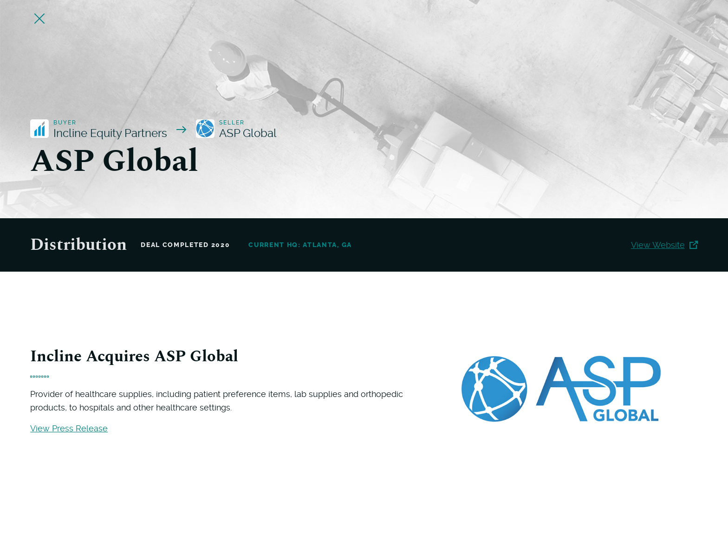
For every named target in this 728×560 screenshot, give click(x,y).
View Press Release (69, 428)
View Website (664, 245)
